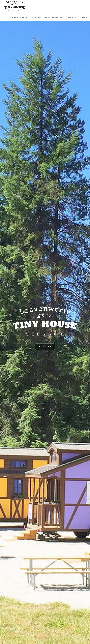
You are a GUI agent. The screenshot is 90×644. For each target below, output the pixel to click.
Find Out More (45, 347)
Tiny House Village (19, 18)
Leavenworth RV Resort (54, 18)
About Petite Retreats (78, 18)
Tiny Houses (36, 18)
